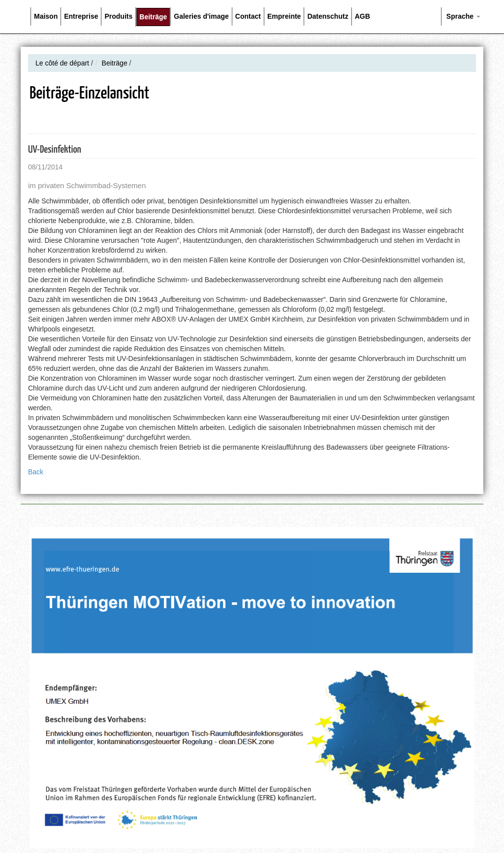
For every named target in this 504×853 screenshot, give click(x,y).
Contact (248, 16)
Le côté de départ (62, 63)
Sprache (462, 16)
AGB (362, 16)
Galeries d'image (201, 16)
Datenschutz (328, 16)
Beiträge (153, 17)
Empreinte (284, 16)
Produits (118, 16)
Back (36, 472)
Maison (46, 16)
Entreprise (81, 16)
